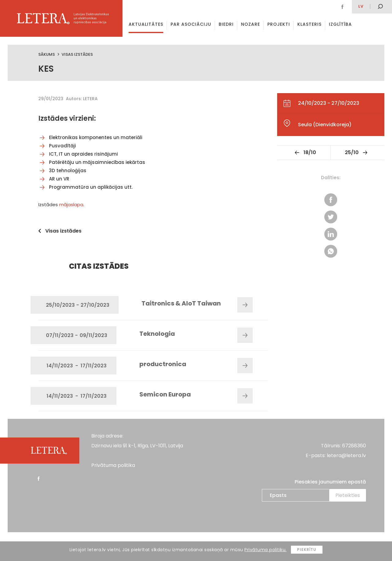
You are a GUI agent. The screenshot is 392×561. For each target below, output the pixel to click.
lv (361, 6)
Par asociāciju (191, 24)
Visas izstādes (77, 54)
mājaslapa (71, 205)
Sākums (47, 54)
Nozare (251, 24)
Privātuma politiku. (266, 550)
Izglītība (340, 24)
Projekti (279, 24)
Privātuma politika (113, 465)
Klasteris (309, 24)
